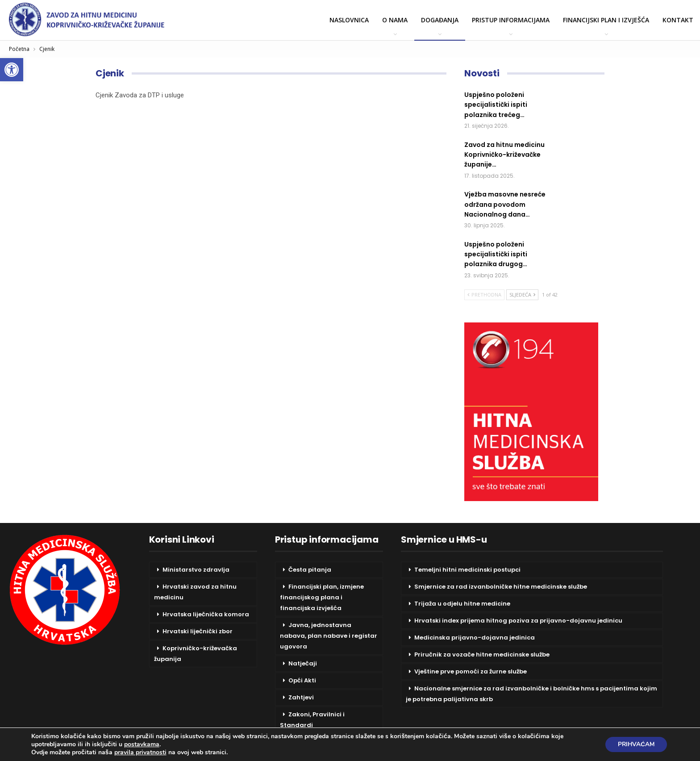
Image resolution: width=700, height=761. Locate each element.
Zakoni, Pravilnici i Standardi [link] (312, 720)
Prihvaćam (635, 744)
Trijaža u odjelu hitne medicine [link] (462, 604)
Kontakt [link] (678, 20)
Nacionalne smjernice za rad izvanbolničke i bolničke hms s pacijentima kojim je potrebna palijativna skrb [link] (531, 694)
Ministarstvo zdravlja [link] (196, 570)
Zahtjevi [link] (301, 697)
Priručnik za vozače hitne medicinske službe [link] (482, 654)
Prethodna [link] (484, 295)
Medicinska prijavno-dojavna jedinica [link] (475, 638)
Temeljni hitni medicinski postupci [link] (467, 570)
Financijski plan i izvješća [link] (606, 20)
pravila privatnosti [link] (140, 752)
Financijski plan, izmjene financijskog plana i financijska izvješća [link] (322, 597)
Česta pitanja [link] (310, 570)
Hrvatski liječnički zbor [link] (198, 631)
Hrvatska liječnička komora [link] (206, 614)
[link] (12, 70)
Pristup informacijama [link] (511, 20)
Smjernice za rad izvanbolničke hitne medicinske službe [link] (501, 587)
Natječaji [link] (303, 663)
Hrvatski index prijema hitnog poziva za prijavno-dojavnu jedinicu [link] (518, 621)
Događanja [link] (440, 20)
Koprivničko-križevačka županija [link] (196, 654)
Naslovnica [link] (349, 20)
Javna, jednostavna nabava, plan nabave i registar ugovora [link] (329, 636)
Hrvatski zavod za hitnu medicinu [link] (195, 592)
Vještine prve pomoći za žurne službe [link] (471, 671)
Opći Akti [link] (302, 680)
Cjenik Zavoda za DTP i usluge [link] (140, 95)
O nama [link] (395, 20)
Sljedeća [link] (522, 295)
